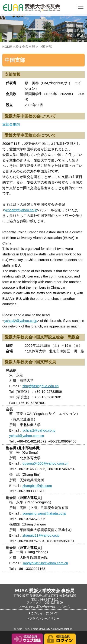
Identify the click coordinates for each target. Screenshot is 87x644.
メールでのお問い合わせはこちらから (45, 607)
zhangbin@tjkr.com (37, 486)
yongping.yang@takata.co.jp (44, 513)
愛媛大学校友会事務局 (43, 9)
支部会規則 (11, 124)
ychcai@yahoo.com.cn (27, 436)
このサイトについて (44, 613)
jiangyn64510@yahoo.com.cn (45, 563)
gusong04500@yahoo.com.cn (45, 463)
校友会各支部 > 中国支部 (34, 47)
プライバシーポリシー (44, 619)
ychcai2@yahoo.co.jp (21, 210)
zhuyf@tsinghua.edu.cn (41, 386)
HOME (7, 47)
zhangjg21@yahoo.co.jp (41, 535)
